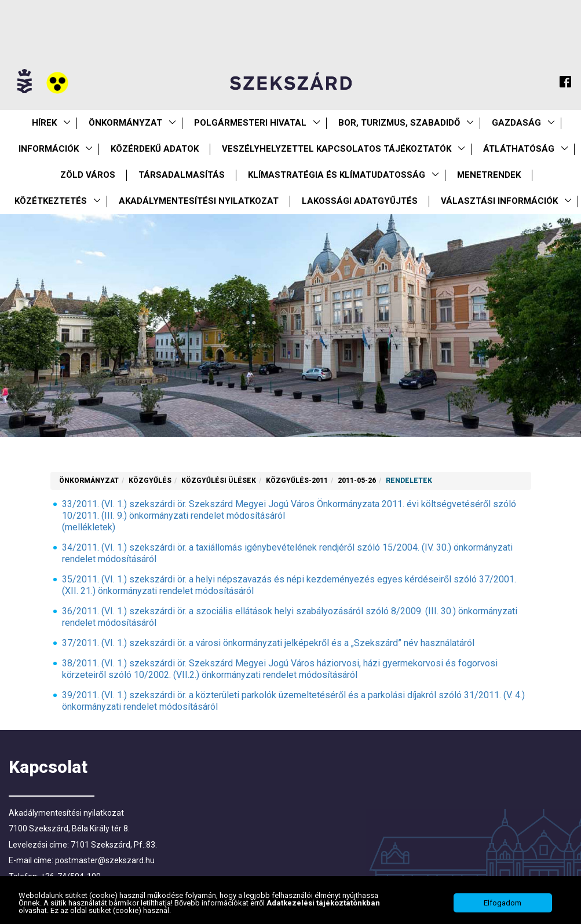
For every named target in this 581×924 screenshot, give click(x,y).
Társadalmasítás (182, 175)
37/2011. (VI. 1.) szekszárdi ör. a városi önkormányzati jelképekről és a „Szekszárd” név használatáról (268, 643)
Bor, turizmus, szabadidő (399, 123)
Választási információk (499, 201)
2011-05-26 (357, 481)
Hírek (44, 123)
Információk (49, 149)
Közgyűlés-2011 (297, 481)
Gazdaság (516, 123)
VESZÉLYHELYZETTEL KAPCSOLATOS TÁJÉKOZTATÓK (337, 149)
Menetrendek (489, 175)
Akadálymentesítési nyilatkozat (199, 201)
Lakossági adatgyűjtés (360, 201)
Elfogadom (503, 903)
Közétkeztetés (51, 201)
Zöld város (88, 175)
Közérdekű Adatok (155, 149)
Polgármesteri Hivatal (250, 123)
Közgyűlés (150, 481)
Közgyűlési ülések (219, 481)
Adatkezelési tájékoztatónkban (323, 903)
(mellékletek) (89, 527)
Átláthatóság (519, 149)
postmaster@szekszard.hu (105, 860)
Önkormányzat (125, 123)
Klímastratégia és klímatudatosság (337, 175)
